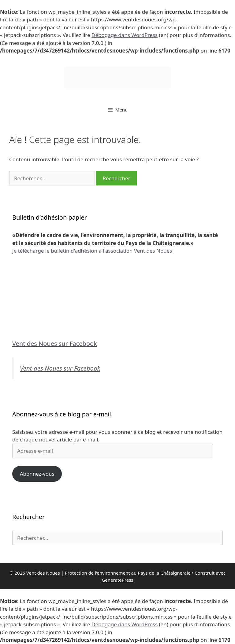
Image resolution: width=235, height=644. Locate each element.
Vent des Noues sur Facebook (55, 344)
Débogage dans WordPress (125, 35)
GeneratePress (117, 580)
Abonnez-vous (37, 474)
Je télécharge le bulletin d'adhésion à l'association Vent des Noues (92, 251)
